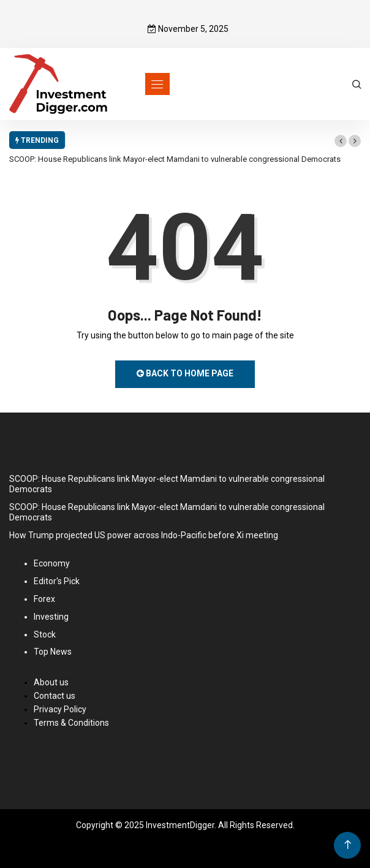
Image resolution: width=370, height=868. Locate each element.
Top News (53, 652)
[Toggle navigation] (157, 84)
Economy (52, 563)
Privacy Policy (60, 709)
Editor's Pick (57, 581)
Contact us (55, 696)
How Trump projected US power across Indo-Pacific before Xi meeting (144, 535)
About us (51, 682)
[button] (341, 141)
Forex (44, 599)
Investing (51, 617)
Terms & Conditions (71, 723)
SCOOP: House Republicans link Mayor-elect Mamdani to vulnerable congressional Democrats (175, 159)
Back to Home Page (185, 373)
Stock (45, 634)
